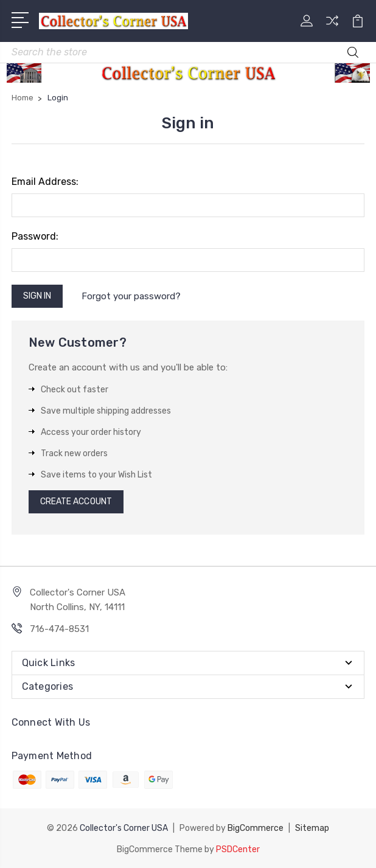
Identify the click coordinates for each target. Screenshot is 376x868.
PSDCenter (238, 848)
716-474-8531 (59, 629)
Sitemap (312, 828)
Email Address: (45, 182)
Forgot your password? (131, 296)
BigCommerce (256, 828)
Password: (35, 236)
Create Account (76, 502)
